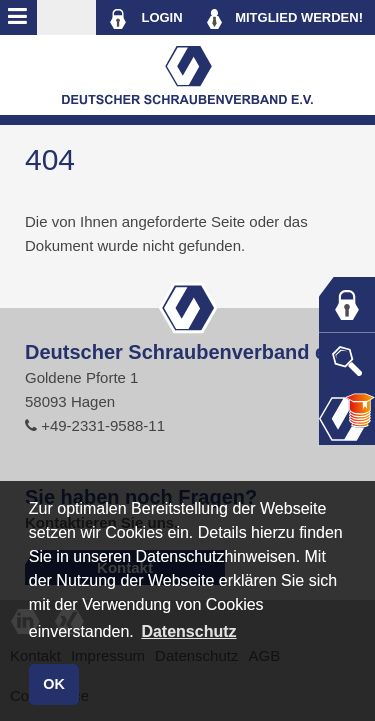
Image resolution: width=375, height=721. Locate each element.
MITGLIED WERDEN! (285, 19)
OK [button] (54, 684)
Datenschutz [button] (188, 631)
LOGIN (145, 19)
